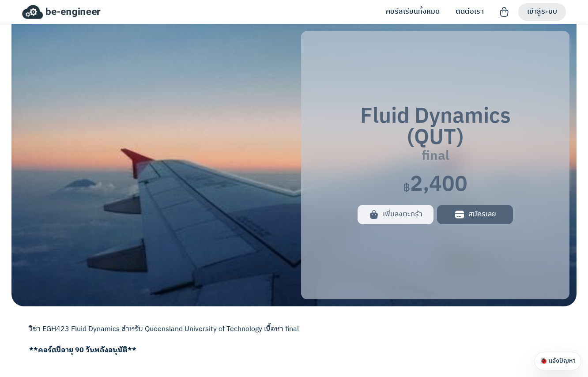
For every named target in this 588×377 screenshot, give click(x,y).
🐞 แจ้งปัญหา (558, 361)
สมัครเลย (475, 214)
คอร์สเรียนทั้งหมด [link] (413, 12)
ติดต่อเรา (470, 12)
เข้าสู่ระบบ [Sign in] (542, 12)
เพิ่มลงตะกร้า (396, 214)
